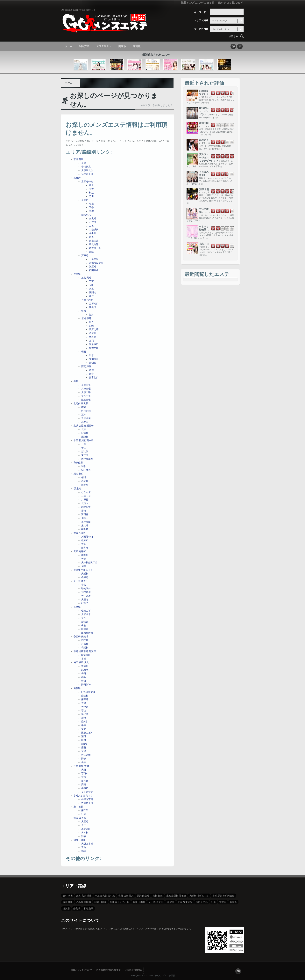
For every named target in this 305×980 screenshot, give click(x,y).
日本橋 (85, 833)
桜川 (84, 477)
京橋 (84, 163)
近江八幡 (86, 755)
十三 (84, 448)
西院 (91, 252)
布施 (84, 407)
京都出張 (86, 385)
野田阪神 (86, 685)
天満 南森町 (80, 551)
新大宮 (85, 622)
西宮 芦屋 (86, 366)
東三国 (85, 455)
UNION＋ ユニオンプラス (204, 111)
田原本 (85, 629)
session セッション (204, 94)
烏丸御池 (94, 244)
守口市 (85, 773)
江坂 (84, 814)
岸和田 (85, 518)
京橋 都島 (78, 159)
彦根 (84, 718)
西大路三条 (95, 248)
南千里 (85, 810)
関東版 (122, 46)
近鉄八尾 (86, 418)
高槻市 (85, 788)
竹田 (91, 196)
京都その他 (87, 181)
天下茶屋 (86, 596)
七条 (91, 204)
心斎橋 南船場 (81, 637)
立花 (91, 341)
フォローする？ (238, 971)
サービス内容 (201, 29)
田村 (84, 740)
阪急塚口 (94, 344)
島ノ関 (85, 714)
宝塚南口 (94, 304)
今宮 (84, 585)
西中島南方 (87, 459)
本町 (84, 659)
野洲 (84, 759)
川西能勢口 (87, 537)
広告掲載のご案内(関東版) (109, 970)
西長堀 (85, 485)
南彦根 (85, 696)
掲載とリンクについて (82, 970)
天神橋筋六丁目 (89, 563)
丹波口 (93, 222)
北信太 (85, 503)
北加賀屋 (86, 592)
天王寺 (85, 600)
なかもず (86, 492)
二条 (91, 226)
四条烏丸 (86, 215)
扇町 (84, 566)
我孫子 (85, 603)
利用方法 (84, 46)
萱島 (84, 544)
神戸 (91, 296)
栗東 (84, 729)
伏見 (91, 185)
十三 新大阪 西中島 (84, 440)
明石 (84, 352)
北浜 (84, 429)
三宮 (91, 281)
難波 (84, 836)
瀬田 (84, 736)
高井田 (85, 422)
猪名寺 (93, 337)
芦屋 (91, 370)
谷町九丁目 (87, 799)
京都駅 (85, 200)
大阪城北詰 (87, 170)
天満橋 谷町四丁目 (83, 570)
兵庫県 (77, 274)
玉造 (84, 847)
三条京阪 (94, 259)
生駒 (84, 625)
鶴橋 (84, 851)
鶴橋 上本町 (80, 840)
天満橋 (85, 574)
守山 (84, 711)
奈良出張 (86, 396)
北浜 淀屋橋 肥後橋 (84, 426)
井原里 (85, 500)
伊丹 (91, 322)
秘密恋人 (204, 140)
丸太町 (93, 218)
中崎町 (85, 666)
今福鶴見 (86, 167)
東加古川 (94, 359)
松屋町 (85, 577)
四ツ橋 (85, 640)
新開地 (93, 292)
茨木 (84, 777)
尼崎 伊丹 (86, 318)
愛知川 (85, 722)
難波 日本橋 (80, 818)
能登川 (85, 744)
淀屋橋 (85, 433)
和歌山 (85, 466)
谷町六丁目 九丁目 (83, 796)
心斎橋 (85, 644)
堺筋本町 (86, 655)
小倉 (91, 189)
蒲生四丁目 (87, 174)
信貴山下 (86, 611)
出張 (76, 381)
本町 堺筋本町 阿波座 (85, 651)
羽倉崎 (85, 529)
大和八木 (86, 614)
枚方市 (85, 540)
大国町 (85, 822)
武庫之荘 (94, 329)
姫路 (84, 311)
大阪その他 (79, 533)
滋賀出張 (86, 400)
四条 (91, 237)
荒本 (84, 415)
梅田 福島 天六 (81, 662)
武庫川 (93, 333)
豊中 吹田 (78, 807)
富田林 (85, 514)
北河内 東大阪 (81, 403)
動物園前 (86, 588)
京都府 (77, 178)
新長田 (93, 307)
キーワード (200, 12)
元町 (91, 285)
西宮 (91, 374)
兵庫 (91, 289)
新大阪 (85, 452)
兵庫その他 (87, 300)
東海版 (137, 46)
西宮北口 (94, 378)
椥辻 (91, 193)
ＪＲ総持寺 (87, 792)
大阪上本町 (87, 844)
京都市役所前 (96, 263)
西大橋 (85, 481)
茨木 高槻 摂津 (81, 766)
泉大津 (85, 526)
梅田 (84, 674)
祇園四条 (94, 270)
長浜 (84, 762)
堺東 (84, 511)
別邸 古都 (204, 189)
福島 (84, 677)
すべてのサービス (221, 29)
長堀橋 (85, 648)
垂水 (91, 355)
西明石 (93, 363)
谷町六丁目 (87, 803)
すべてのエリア (220, 21)
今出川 (93, 233)
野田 (84, 681)
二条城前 (94, 230)
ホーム (68, 46)
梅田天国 (204, 123)
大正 (84, 825)
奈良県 (77, 607)
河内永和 (86, 411)
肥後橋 (85, 437)
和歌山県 (78, 463)
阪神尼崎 (94, 348)
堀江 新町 (78, 474)
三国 (84, 444)
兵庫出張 (86, 389)
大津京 (85, 707)
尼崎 (91, 326)
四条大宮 (94, 241)
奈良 (84, 618)
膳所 (84, 748)
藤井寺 (85, 548)
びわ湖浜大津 (88, 692)
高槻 (84, 785)
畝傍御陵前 (87, 633)
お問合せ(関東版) (133, 970)
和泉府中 (86, 507)
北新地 (85, 670)
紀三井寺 (86, 470)
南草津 (85, 699)
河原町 (85, 255)
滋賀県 (77, 688)
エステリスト (104, 46)
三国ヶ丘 (86, 496)
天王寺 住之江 (81, 581)
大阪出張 (86, 392)
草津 (84, 751)
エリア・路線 (201, 20)
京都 (91, 211)
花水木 (203, 244)
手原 (84, 725)
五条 (91, 207)
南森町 (85, 555)
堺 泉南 (77, 489)
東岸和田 (86, 522)
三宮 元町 (86, 278)
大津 (84, 703)
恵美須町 (86, 829)
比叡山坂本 (87, 733)
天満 (84, 559)
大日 (84, 770)
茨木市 (85, 781)
